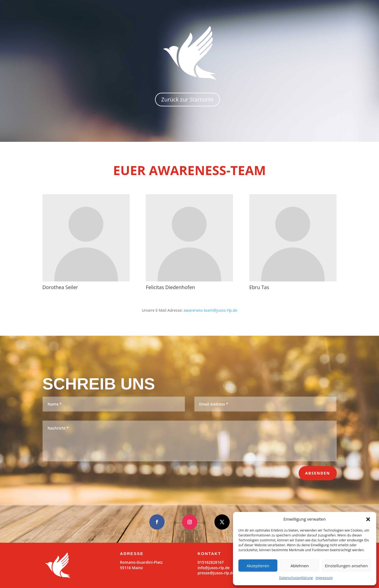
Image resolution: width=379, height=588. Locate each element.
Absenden (318, 473)
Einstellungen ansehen (346, 566)
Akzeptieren (258, 566)
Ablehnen (300, 566)
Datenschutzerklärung (296, 578)
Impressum (324, 578)
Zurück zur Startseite (187, 99)
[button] (368, 519)
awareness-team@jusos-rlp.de (210, 310)
